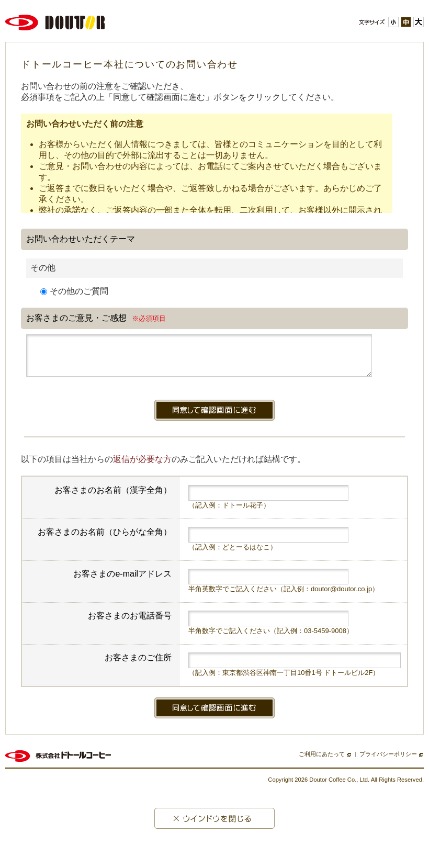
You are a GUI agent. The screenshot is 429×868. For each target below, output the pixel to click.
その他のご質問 (74, 291)
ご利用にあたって (322, 762)
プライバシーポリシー (388, 762)
